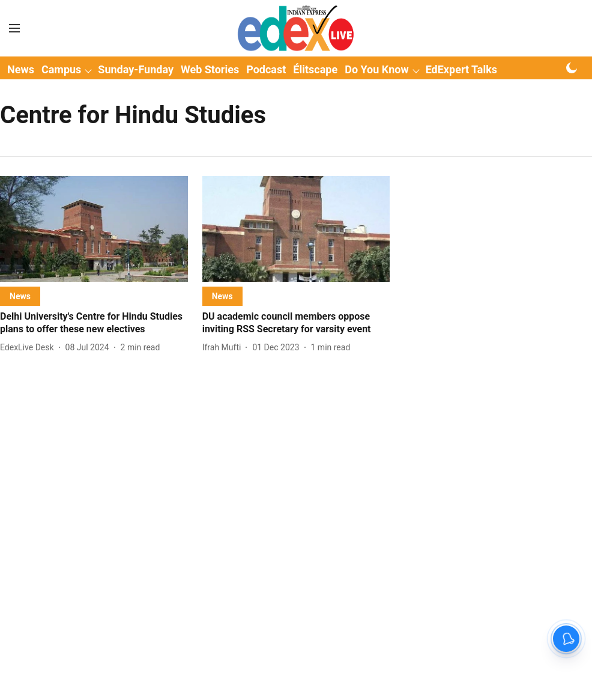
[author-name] (29, 348)
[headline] (94, 323)
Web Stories (210, 69)
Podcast (266, 69)
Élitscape (315, 69)
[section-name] (20, 296)
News (21, 69)
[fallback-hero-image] (94, 229)
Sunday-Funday (136, 69)
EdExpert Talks (461, 69)
